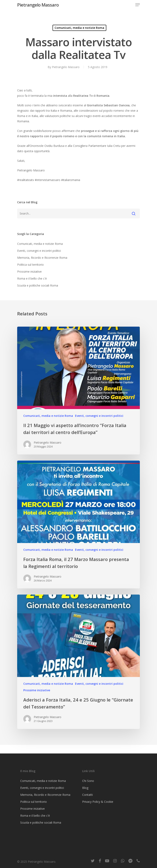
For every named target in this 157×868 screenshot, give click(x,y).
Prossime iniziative (29, 272)
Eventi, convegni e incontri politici (39, 251)
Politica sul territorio (30, 265)
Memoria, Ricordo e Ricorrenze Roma (42, 258)
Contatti (87, 795)
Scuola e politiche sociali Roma (38, 285)
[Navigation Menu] (138, 5)
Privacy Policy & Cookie (98, 802)
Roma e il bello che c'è (32, 278)
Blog (85, 788)
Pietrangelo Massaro (38, 5)
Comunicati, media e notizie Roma (79, 28)
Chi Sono (88, 781)
